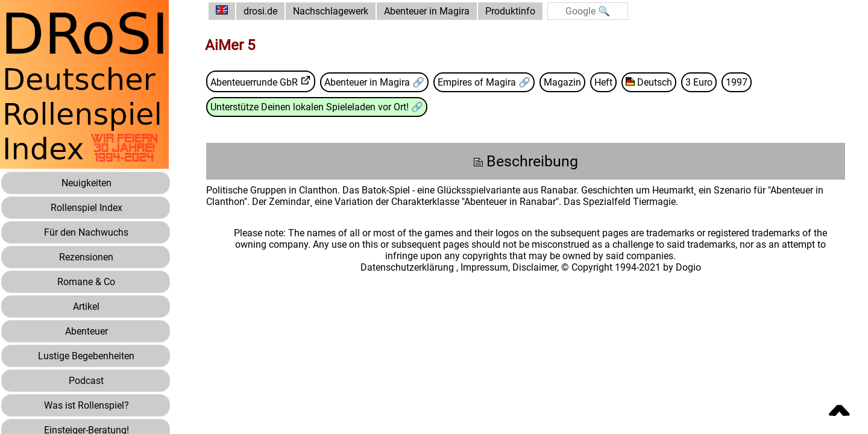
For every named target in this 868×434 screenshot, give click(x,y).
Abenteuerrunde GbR (254, 82)
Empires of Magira (478, 82)
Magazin (562, 82)
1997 (737, 82)
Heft (603, 82)
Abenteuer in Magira (427, 11)
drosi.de (260, 11)
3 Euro (699, 82)
